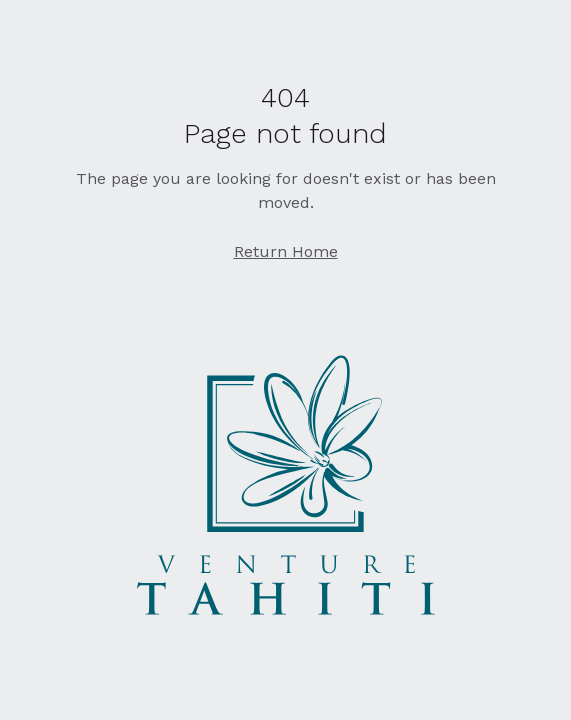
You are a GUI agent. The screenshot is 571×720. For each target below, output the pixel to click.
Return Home (286, 251)
